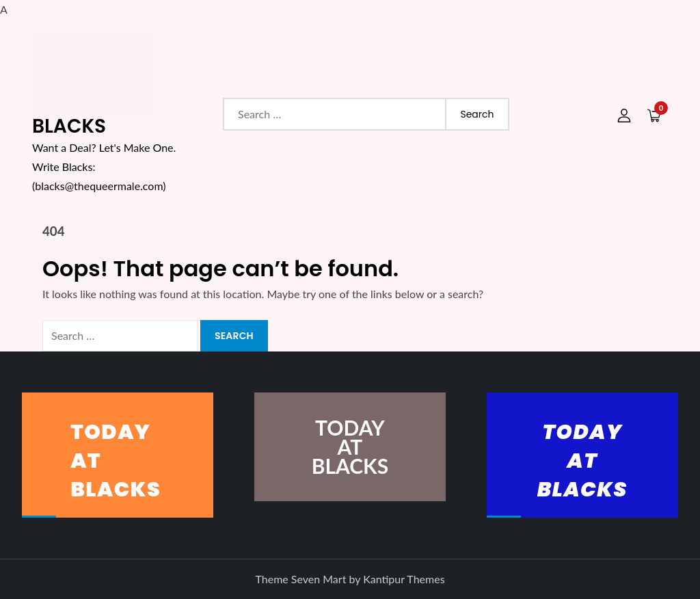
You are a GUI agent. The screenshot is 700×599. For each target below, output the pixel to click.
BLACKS (69, 126)
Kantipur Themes (404, 579)
